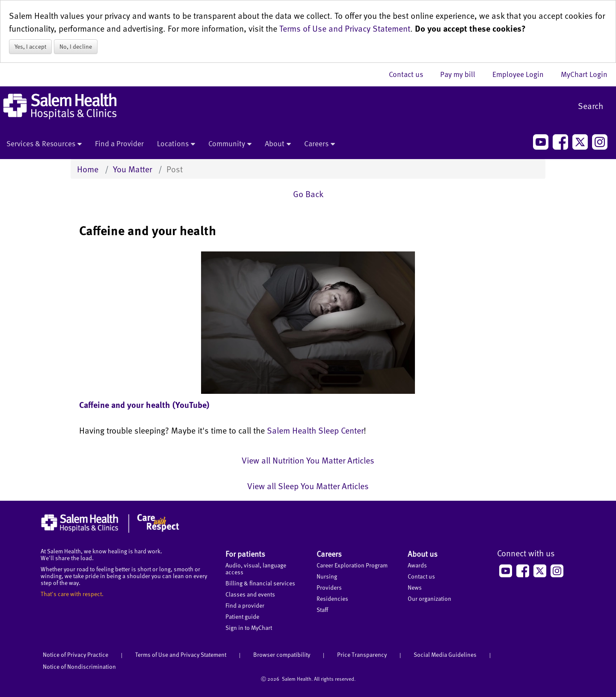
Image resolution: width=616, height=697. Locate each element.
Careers (320, 144)
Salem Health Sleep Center (315, 430)
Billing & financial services (260, 583)
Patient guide (242, 616)
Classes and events (250, 594)
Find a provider (245, 605)
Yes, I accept (30, 46)
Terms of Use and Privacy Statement (345, 28)
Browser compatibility (282, 654)
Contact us (410, 74)
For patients (245, 554)
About (278, 144)
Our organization (429, 598)
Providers (329, 587)
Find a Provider (119, 143)
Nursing (327, 576)
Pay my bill (462, 74)
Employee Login (522, 74)
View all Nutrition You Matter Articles (308, 460)
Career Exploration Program (352, 565)
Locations (176, 144)
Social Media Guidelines (445, 654)
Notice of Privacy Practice (76, 654)
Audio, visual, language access (256, 569)
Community (230, 144)
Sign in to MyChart (249, 628)
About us (423, 554)
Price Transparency (362, 654)
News (415, 587)
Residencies (332, 598)
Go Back (308, 194)
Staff (322, 610)
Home (88, 169)
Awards (417, 565)
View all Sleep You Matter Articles (308, 486)
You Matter (132, 169)
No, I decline (76, 46)
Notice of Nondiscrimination (79, 666)
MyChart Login (584, 74)
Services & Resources (44, 144)
